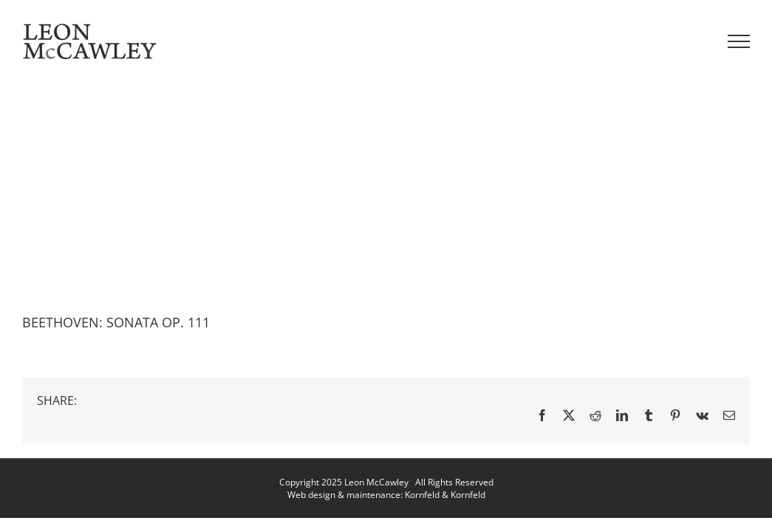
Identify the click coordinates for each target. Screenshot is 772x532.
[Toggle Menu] (739, 41)
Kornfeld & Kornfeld (445, 495)
